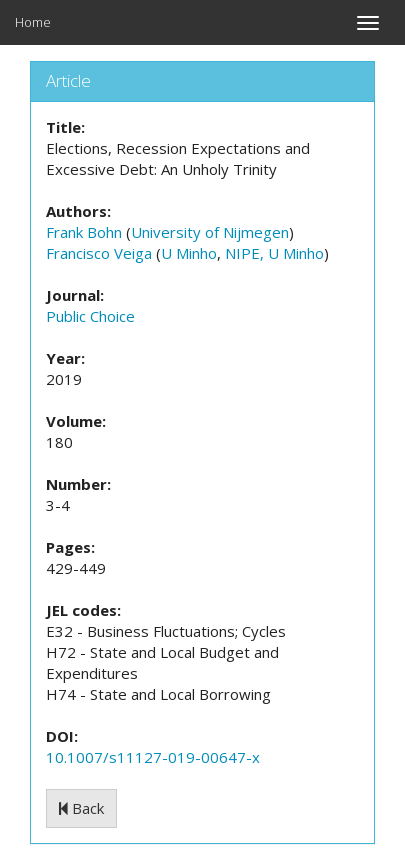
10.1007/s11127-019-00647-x (153, 757)
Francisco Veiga (99, 253)
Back (81, 808)
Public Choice (90, 316)
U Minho (189, 253)
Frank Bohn (84, 232)
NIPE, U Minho (274, 253)
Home (33, 22)
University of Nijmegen (210, 232)
